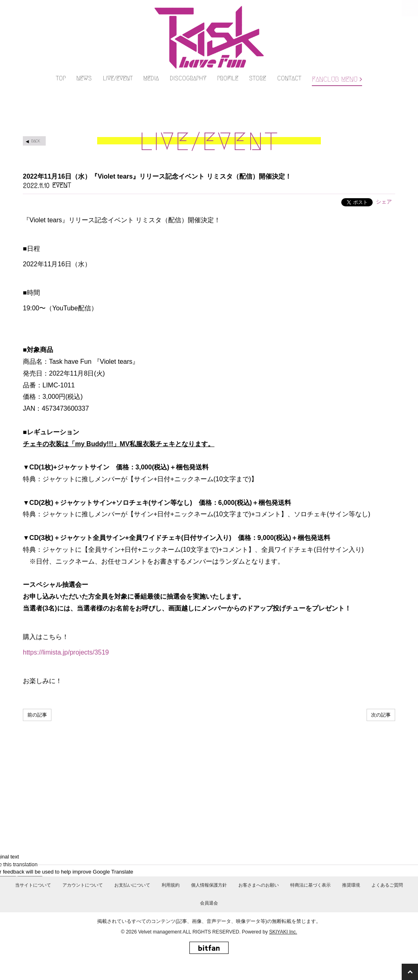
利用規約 (171, 903)
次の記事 (381, 690)
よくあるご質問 (387, 903)
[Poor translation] (30, 858)
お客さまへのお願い (259, 903)
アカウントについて (83, 903)
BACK (36, 115)
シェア (384, 176)
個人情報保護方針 (209, 903)
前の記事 (37, 690)
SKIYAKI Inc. (283, 949)
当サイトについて (33, 903)
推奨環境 (351, 903)
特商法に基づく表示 (310, 903)
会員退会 (209, 921)
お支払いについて (132, 903)
